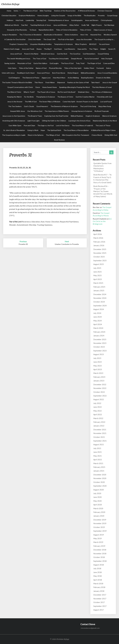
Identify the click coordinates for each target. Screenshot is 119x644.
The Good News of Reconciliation (76, 130)
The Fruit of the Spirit (66, 39)
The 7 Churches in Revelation (30, 35)
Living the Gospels (58, 15)
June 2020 (97, 497)
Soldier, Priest (89, 68)
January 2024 (99, 336)
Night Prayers (97, 25)
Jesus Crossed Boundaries (107, 73)
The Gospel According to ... (104, 39)
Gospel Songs (112, 15)
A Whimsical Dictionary (86, 11)
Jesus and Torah (28, 49)
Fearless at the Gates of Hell (78, 82)
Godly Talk (85, 25)
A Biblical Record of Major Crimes (103, 130)
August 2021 (99, 444)
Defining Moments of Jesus (59, 20)
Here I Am (84, 35)
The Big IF (48, 49)
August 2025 (99, 264)
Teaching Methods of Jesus (41, 25)
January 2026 (99, 245)
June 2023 (97, 362)
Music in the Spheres (36, 135)
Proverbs (101, 15)
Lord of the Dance (63, 125)
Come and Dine (109, 63)
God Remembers (89, 54)
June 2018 (97, 572)
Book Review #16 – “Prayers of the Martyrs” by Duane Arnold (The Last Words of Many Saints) (103, 191)
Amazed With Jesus (18, 111)
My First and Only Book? (67, 92)
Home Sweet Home (50, 87)
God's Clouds (29, 106)
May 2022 (97, 411)
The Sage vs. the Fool (46, 125)
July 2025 (97, 268)
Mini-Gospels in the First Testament (76, 135)
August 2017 (99, 610)
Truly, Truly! (80, 63)
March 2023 (98, 373)
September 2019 (100, 531)
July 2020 (97, 493)
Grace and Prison (43, 73)
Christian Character (105, 11)
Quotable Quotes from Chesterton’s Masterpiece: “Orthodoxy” (102, 167)
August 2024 (99, 309)
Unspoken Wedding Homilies (41, 44)
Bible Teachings (46, 11)
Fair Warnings (109, 25)
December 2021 (100, 430)
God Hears (58, 49)
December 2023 (100, 339)
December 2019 (100, 520)
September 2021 (100, 441)
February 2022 (99, 422)
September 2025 (100, 260)
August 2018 (99, 565)
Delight (103, 49)
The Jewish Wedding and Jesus (19, 59)
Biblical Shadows (77, 116)
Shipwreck (61, 82)
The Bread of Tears (35, 116)
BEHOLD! (93, 44)
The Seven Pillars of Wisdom (50, 102)
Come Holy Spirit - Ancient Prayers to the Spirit (80, 102)
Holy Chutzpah (107, 59)
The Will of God (31, 102)
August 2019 (99, 535)
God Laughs (54, 63)
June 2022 (97, 407)
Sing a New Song (105, 106)
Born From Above (59, 73)
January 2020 (99, 516)
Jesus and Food (16, 54)
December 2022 (100, 384)
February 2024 (99, 332)
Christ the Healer (35, 39)
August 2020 (99, 490)
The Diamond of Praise (31, 78)
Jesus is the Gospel (110, 82)
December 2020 (100, 475)
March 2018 (98, 584)
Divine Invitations (71, 35)
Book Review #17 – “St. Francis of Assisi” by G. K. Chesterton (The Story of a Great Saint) (103, 178)
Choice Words (97, 135)
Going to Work (33, 130)
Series (16, 11)
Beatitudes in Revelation (53, 35)
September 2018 (100, 561)
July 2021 (97, 448)
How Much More (59, 78)
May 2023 (97, 366)
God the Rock (62, 54)
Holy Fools (20, 20)
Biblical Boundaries (88, 73)
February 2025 (99, 287)
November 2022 (100, 388)
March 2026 (98, 238)
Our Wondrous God (35, 111)
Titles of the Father (26, 68)
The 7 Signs (94, 49)
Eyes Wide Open (15, 125)
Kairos (109, 68)
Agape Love (46, 78)
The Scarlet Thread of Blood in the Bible (17, 82)
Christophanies (107, 20)
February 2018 (99, 587)
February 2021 (99, 467)
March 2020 (98, 508)
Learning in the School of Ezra (79, 121)
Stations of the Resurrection (65, 11)
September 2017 (100, 606)
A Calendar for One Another (15, 39)
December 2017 (100, 595)
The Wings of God (53, 135)
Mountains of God (24, 63)
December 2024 (100, 294)
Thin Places (39, 82)
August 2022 (99, 399)
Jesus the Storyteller (84, 39)
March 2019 (98, 542)
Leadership (30, 20)
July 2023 (97, 358)
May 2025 (97, 275)
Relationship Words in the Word (105, 121)
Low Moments (70, 49)
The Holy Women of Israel (102, 87)
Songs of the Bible (74, 15)
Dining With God (111, 135)
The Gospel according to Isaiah (14, 135)
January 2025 (99, 290)
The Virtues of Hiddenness (102, 92)
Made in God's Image (12, 49)
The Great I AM (49, 39)
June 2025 (97, 272)
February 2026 (99, 242)
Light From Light (33, 121)
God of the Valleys (40, 63)
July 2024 (97, 313)
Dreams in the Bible (103, 78)
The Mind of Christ (14, 92)
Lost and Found (106, 102)
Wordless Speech (110, 35)
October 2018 (99, 557)
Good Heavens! (42, 106)
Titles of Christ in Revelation (67, 30)
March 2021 (98, 463)
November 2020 (100, 478)
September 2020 (100, 486)
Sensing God (41, 20)
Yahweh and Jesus (48, 54)
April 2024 (98, 324)
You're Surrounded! (92, 59)
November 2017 (100, 599)
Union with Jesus (8, 73)
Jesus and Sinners (92, 20)
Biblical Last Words (12, 25)
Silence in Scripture (109, 116)
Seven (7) (112, 49)
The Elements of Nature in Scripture (64, 106)
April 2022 (98, 414)
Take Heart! (96, 82)
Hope (43, 130)
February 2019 (99, 546)
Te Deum (33, 30)
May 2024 (97, 321)
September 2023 (100, 351)
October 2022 (99, 392)
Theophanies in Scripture (46, 97)
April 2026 (98, 234)
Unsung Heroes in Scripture (82, 111)
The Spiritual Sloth (54, 130)
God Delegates (14, 78)
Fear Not (25, 25)
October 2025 (99, 257)
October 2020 (99, 482)
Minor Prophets (81, 44)
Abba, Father (74, 25)
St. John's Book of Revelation (14, 130)
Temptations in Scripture (63, 44)
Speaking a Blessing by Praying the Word (74, 87)
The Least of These (103, 125)
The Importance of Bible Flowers (57, 111)
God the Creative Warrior (85, 97)
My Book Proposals (102, 111)
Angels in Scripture (93, 116)
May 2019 (97, 538)
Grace (38, 87)
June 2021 (97, 452)
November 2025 (100, 253)
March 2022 (98, 418)
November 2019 (100, 523)
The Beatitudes (90, 15)
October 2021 (99, 437)
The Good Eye (75, 54)
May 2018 (97, 576)
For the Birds (29, 97)
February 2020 (99, 512)
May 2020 (97, 501)
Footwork (100, 68)
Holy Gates (12, 68)
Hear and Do (82, 49)
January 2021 (99, 471)
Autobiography (77, 20)
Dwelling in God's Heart (26, 73)
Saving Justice (10, 63)
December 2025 (100, 249)
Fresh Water (50, 82)
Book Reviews (60, 140)
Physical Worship (55, 68)
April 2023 (98, 369)
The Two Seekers (15, 106)
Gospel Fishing (103, 54)
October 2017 (99, 602)
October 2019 (99, 527)
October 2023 (99, 347)
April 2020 (98, 505)
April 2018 (98, 580)
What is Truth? (29, 92)
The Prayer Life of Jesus (46, 92)
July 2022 (97, 403)
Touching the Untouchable (59, 59)
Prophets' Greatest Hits (19, 44)
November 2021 (100, 433)
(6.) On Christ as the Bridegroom (102, 221)
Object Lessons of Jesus (103, 30)
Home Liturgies (43, 15)
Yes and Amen (104, 44)
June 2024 (97, 317)
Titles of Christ (86, 30)
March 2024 (98, 328)
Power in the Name (31, 54)
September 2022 (100, 396)
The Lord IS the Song (88, 106)
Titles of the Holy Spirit (73, 68)
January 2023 (99, 381)
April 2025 (98, 279)
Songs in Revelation (10, 35)
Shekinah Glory (84, 92)
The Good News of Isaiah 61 (82, 125)
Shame (39, 49)
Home (9, 11)
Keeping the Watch (14, 97)
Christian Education (9, 15)
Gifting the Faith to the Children (54, 121)
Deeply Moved (76, 59)
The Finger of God (94, 63)
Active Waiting (73, 78)
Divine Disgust (73, 73)
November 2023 (100, 343)
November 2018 (100, 554)
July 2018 (97, 568)
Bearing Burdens (87, 78)
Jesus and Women (60, 25)
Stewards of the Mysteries (17, 30)
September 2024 (100, 306)
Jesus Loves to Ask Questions (14, 116)
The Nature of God (30, 11)
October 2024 (99, 302)
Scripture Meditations (27, 15)
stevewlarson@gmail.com (90, 628)
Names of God (41, 68)
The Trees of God (39, 59)
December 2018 (100, 550)
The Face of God (67, 63)
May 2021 (97, 456)
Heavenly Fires (96, 35)
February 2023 (99, 377)
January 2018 (99, 591)
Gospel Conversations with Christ (20, 87)
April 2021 (98, 460)
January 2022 (99, 426)
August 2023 (99, 354)
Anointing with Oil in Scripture (14, 121)
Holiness (10, 20)
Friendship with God (104, 97)
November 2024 (100, 298)
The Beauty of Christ (65, 97)
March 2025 (98, 283)
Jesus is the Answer (15, 102)
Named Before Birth (46, 30)
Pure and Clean (29, 125)
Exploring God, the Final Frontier (56, 116)
